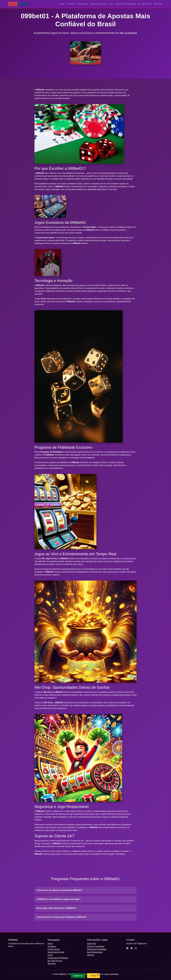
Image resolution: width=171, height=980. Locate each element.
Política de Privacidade (97, 949)
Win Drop (158, 4)
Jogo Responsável (95, 952)
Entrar (94, 976)
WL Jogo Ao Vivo (145, 4)
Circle (111, 4)
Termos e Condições (96, 946)
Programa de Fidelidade (126, 4)
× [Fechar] (98, 975)
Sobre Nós (91, 944)
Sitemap (90, 955)
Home (62, 4)
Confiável (70, 4)
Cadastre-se (78, 976)
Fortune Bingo (82, 4)
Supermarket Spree (98, 4)
